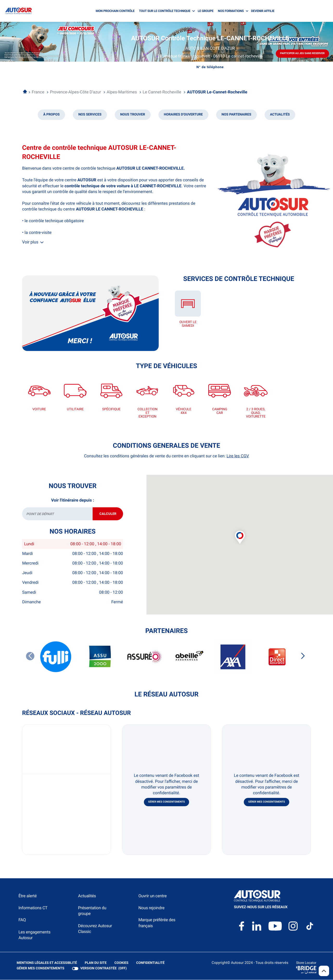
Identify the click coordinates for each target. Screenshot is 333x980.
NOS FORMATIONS (231, 11)
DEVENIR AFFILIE (263, 11)
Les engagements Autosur (34, 935)
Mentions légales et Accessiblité (47, 963)
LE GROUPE (206, 11)
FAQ (22, 920)
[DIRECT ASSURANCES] (277, 657)
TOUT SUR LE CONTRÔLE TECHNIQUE (165, 11)
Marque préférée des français (157, 923)
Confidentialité (151, 963)
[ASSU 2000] (100, 657)
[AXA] (233, 657)
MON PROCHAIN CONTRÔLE (115, 11)
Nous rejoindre (151, 908)
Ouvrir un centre (153, 896)
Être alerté (28, 896)
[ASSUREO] (144, 657)
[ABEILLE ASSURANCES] (189, 657)
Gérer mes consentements (167, 802)
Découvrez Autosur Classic (95, 929)
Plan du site (96, 963)
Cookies (121, 963)
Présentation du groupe (92, 911)
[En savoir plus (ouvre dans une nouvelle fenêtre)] (90, 313)
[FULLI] (56, 657)
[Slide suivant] (303, 656)
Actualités (87, 896)
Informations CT (33, 908)
